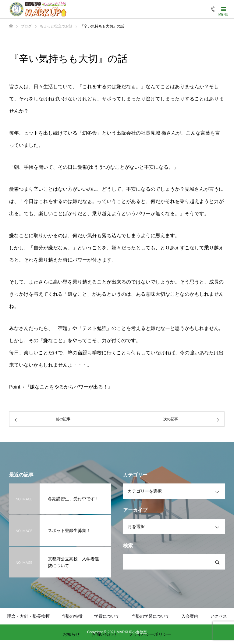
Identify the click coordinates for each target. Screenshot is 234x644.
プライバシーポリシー (150, 634)
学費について (107, 616)
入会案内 (190, 616)
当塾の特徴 (72, 616)
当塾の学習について (151, 616)
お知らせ (71, 634)
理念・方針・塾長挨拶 (28, 616)
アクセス (218, 616)
